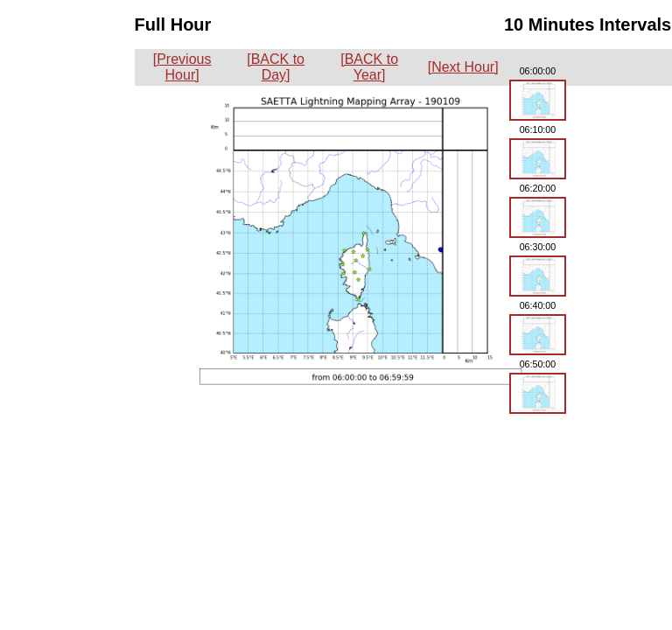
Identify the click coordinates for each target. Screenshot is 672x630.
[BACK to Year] (369, 67)
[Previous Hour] (182, 67)
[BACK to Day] (276, 67)
